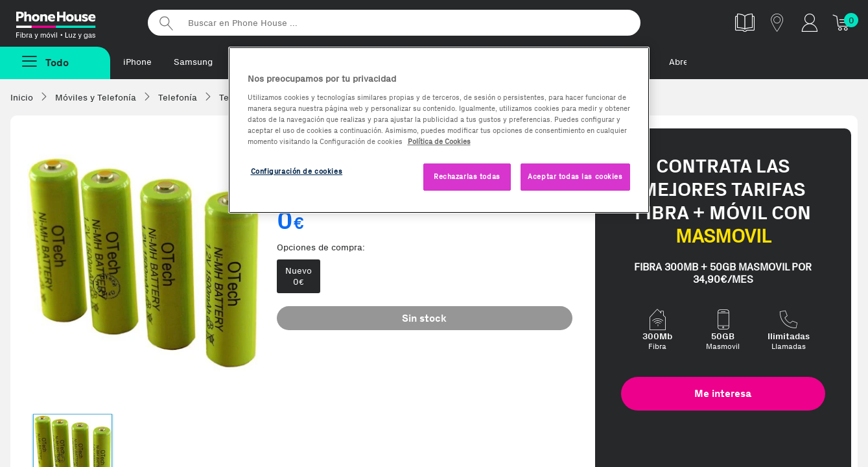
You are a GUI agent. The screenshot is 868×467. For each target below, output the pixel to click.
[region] (439, 130)
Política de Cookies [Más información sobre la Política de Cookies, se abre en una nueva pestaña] (439, 141)
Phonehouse (71, 22)
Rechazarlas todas (467, 176)
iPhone (137, 62)
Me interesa (723, 393)
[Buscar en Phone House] (394, 23)
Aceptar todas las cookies (575, 176)
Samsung (193, 62)
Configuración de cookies (297, 171)
